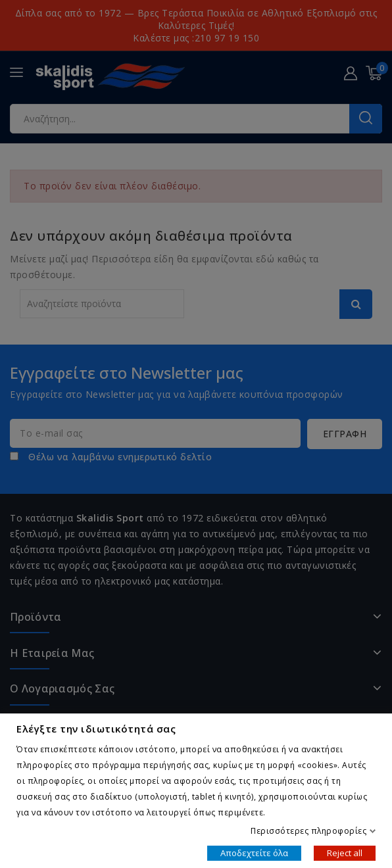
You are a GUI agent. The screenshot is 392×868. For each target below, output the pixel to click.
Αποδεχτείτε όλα (254, 852)
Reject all (345, 852)
